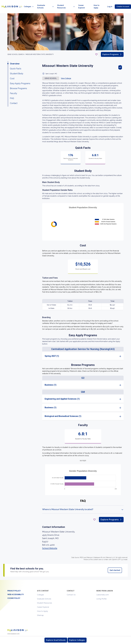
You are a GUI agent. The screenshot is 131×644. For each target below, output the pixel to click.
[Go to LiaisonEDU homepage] (10, 3)
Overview (15, 56)
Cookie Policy (14, 590)
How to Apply (43, 603)
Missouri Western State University (40, 47)
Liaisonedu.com (103, 587)
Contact (14, 95)
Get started (115, 562)
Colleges (40, 587)
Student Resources (45, 595)
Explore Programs (112, 47)
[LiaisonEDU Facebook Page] (16, 633)
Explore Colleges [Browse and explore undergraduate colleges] (77, 640)
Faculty (14, 85)
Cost (12, 71)
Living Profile (102, 591)
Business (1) (51, 377)
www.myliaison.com (13, 626)
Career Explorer (43, 599)
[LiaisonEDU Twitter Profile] (9, 633)
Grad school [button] (51, 71)
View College (66, 71)
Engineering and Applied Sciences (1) (62, 391)
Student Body (17, 66)
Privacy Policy (14, 583)
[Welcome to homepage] (18, 622)
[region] (65, 289)
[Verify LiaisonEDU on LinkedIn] (19, 633)
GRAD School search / (17, 47)
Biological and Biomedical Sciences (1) (63, 408)
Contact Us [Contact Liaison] (117, 632)
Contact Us (71, 587)
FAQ (12, 90)
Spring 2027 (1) (52, 348)
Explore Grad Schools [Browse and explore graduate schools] (56, 640)
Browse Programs (18, 81)
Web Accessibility (16, 587)
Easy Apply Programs (20, 76)
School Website (50, 540)
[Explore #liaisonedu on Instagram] (12, 633)
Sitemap (40, 607)
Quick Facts (16, 61)
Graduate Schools (44, 591)
